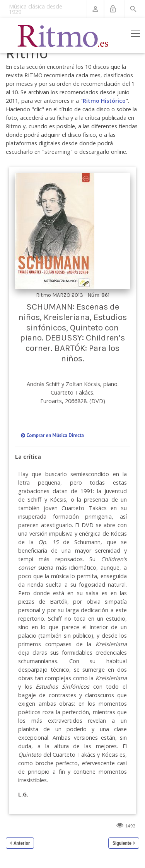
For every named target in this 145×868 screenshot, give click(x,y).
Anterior (22, 843)
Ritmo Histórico (104, 101)
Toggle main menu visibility (136, 32)
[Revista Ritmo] (63, 36)
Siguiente (122, 843)
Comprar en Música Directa (55, 435)
